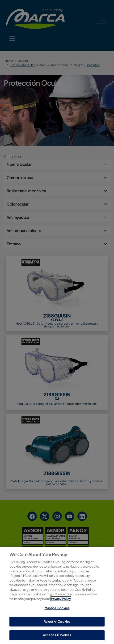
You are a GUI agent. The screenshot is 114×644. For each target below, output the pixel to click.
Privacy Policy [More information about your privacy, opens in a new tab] (61, 599)
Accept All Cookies (57, 635)
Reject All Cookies (57, 622)
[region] (57, 595)
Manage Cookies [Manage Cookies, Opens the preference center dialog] (57, 608)
